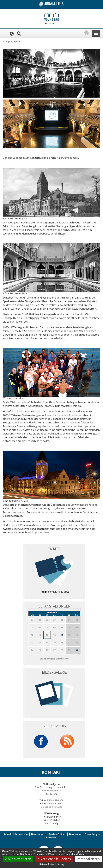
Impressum (22, 834)
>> (78, 612)
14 (62, 635)
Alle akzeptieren (18, 859)
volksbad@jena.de (52, 807)
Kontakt (8, 834)
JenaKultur (42, 532)
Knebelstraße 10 (51, 791)
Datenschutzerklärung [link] (51, 864)
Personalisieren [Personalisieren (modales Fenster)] (88, 859)
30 (77, 650)
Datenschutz (38, 834)
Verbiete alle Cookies (54, 859)
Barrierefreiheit (57, 834)
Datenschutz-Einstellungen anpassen (73, 836)
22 (69, 643)
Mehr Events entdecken (55, 659)
